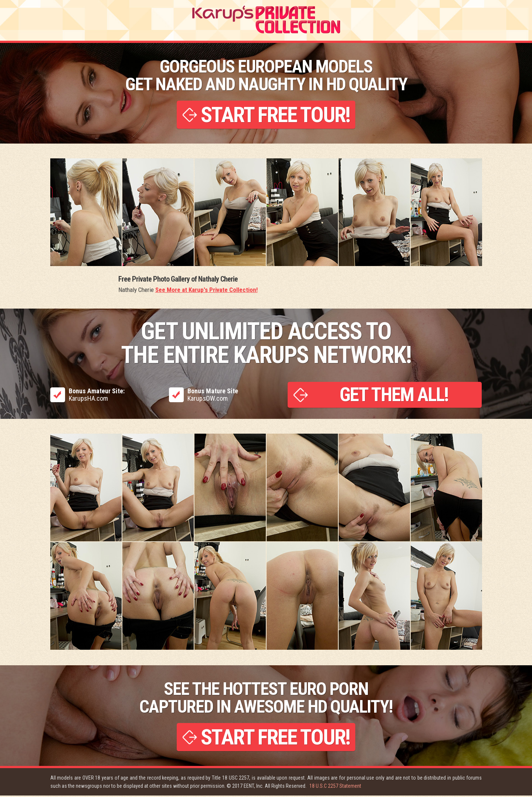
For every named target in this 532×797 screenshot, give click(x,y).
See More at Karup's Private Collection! (206, 290)
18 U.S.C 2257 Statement (335, 787)
